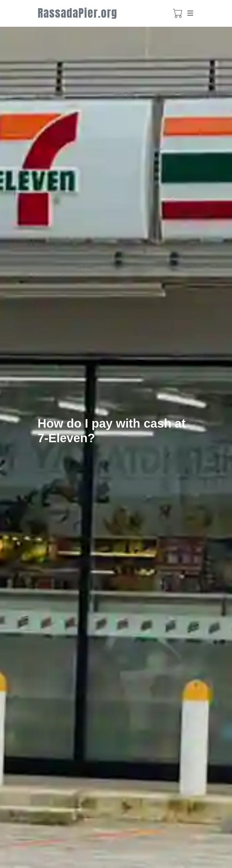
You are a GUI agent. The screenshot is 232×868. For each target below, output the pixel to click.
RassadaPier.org (78, 13)
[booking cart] (178, 15)
